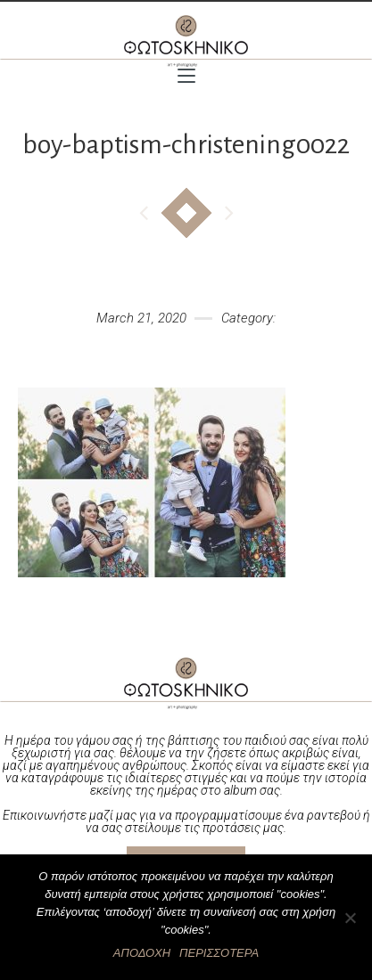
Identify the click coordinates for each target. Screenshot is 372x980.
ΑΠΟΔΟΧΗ (142, 953)
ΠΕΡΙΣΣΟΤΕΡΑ (219, 953)
